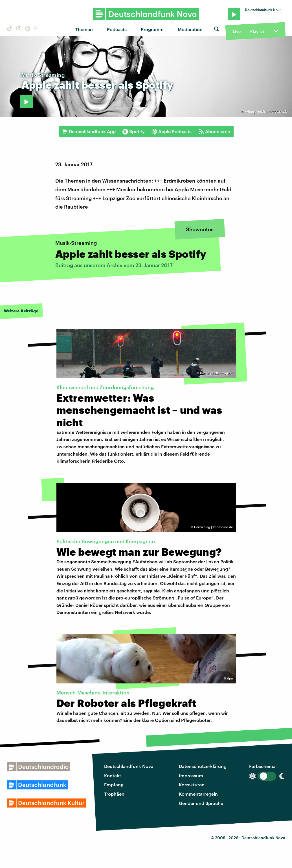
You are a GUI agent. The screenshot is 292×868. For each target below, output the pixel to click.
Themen (84, 29)
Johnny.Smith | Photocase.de (266, 112)
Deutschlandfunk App (89, 131)
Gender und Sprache (201, 803)
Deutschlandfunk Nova (129, 766)
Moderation (190, 29)
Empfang (114, 784)
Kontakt (113, 775)
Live (237, 31)
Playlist (257, 31)
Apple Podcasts (172, 131)
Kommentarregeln (198, 794)
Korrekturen (192, 784)
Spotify (134, 131)
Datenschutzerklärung (203, 766)
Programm (152, 29)
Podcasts (117, 29)
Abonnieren (214, 131)
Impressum (191, 775)
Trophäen (114, 794)
